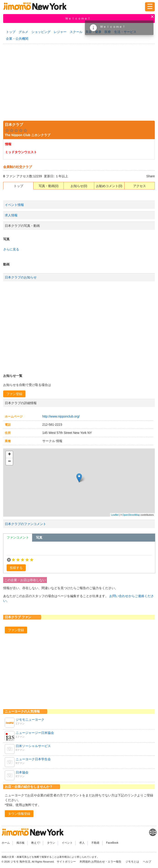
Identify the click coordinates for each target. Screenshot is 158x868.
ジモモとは (133, 862)
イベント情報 (14, 205)
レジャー (60, 32)
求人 (82, 843)
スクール (76, 32)
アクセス (140, 186)
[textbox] (79, 549)
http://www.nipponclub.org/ (61, 416)
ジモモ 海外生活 (20, 862)
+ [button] (9, 455)
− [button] (9, 462)
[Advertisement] (79, 81)
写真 (39, 538)
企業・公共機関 (17, 39)
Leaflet (115, 515)
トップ (11, 32)
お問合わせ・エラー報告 (107, 862)
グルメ (23, 32)
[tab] (18, 538)
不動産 (95, 843)
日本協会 (22, 772)
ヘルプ (147, 862)
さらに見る (11, 249)
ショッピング (41, 32)
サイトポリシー (67, 862)
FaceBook (112, 843)
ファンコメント (18, 538)
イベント (67, 843)
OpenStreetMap (131, 515)
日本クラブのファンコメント (25, 524)
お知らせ (77, 186)
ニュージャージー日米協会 (35, 733)
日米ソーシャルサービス (33, 746)
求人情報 (11, 215)
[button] (14, 394)
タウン (51, 843)
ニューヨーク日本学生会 (33, 759)
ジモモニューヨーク (30, 720)
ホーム (6, 843)
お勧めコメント (107, 186)
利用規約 (85, 862)
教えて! (36, 843)
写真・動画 (47, 186)
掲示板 (20, 843)
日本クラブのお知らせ (21, 277)
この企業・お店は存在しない (25, 580)
